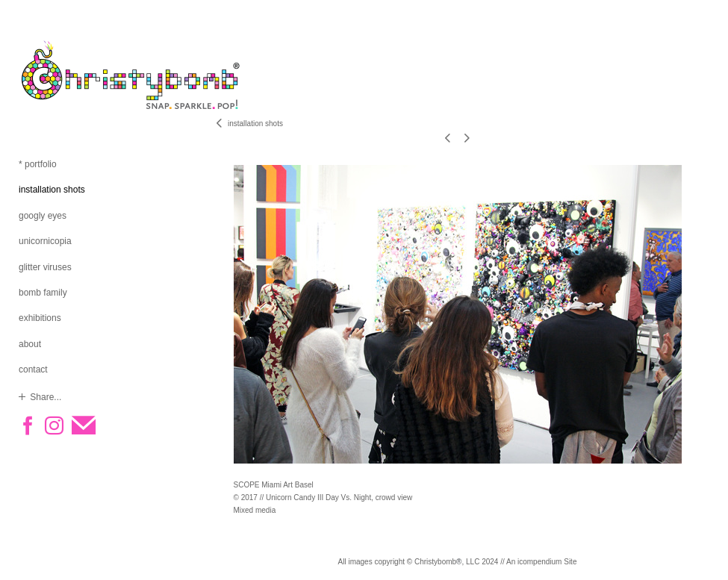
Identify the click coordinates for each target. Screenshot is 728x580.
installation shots (52, 190)
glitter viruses (45, 267)
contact (33, 369)
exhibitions (40, 318)
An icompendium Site (542, 562)
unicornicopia (45, 241)
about (30, 344)
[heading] (56, 75)
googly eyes (43, 216)
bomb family (43, 293)
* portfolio (38, 164)
